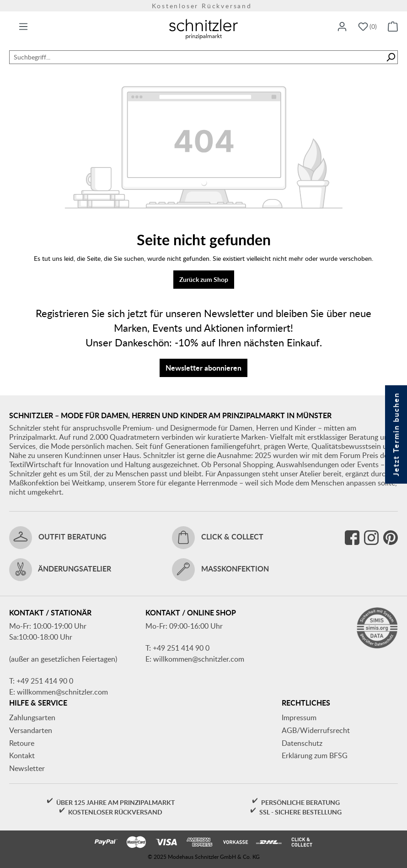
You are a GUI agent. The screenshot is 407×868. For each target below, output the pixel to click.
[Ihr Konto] (342, 27)
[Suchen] (391, 57)
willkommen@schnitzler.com (62, 692)
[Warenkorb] (393, 27)
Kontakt (22, 755)
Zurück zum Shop (204, 279)
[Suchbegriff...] (197, 57)
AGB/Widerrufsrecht (316, 730)
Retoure (22, 743)
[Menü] (23, 27)
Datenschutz (302, 743)
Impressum (299, 717)
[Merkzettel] (367, 27)
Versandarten (31, 730)
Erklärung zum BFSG (315, 755)
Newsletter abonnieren (203, 368)
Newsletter (27, 768)
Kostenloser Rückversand (203, 6)
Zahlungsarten (32, 717)
